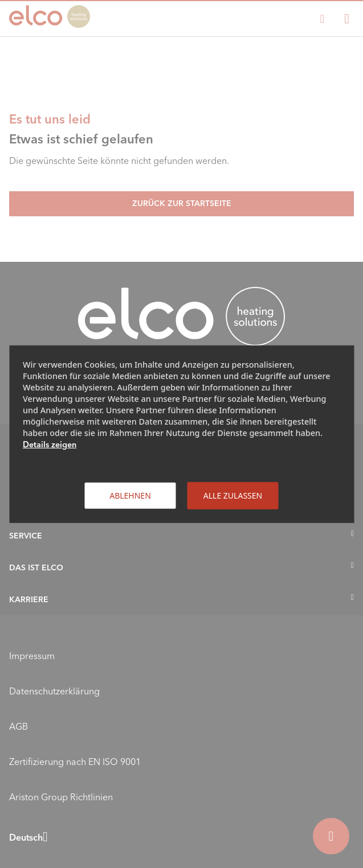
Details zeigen (50, 444)
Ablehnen (130, 495)
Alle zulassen (233, 495)
